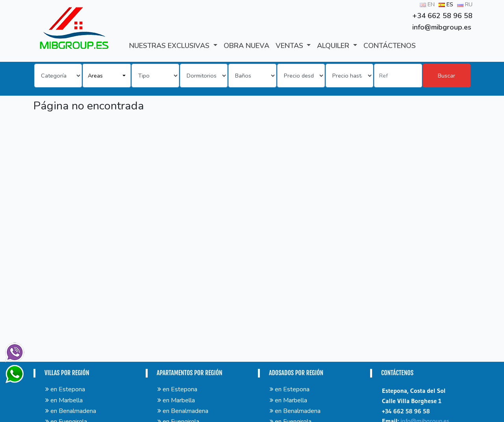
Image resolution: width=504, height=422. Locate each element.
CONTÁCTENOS (390, 46)
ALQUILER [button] (334, 46)
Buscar (447, 76)
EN (427, 4)
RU (465, 4)
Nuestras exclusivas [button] (170, 46)
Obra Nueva (246, 46)
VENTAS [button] (290, 46)
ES (446, 4)
